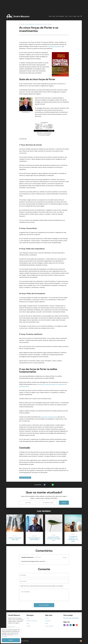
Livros (67, 16)
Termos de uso (12, 627)
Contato (75, 16)
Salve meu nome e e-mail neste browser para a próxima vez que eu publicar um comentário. (42, 586)
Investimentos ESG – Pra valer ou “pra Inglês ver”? (54, 539)
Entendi (11, 640)
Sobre (70, 16)
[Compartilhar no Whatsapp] (53, 485)
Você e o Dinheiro (49, 626)
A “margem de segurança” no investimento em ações (73, 539)
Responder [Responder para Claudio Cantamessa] (65, 557)
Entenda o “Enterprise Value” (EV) (15, 539)
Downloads (48, 621)
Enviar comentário (44, 605)
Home (50, 16)
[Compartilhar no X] (49, 485)
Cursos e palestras (60, 16)
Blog (54, 16)
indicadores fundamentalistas (49, 417)
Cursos (47, 623)
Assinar (64, 503)
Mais (78, 16)
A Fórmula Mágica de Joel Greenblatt (34, 539)
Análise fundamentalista (25, 478)
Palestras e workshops (32, 621)
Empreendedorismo (30, 24)
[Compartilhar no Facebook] (45, 485)
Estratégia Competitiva (54, 46)
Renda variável (38, 24)
